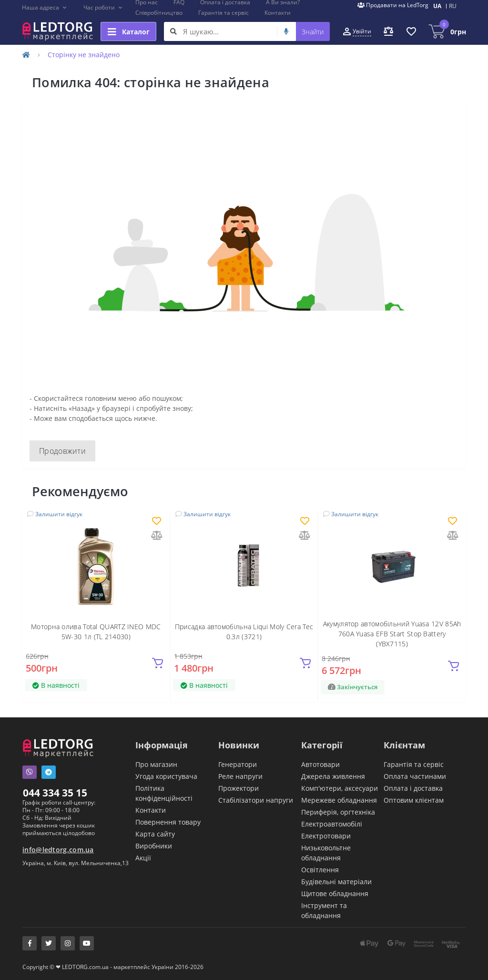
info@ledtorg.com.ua (58, 850)
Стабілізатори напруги (256, 800)
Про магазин (156, 764)
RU (453, 6)
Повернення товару (168, 822)
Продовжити (62, 451)
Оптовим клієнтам (414, 800)
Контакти (278, 13)
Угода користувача (166, 776)
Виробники (154, 846)
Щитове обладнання (335, 893)
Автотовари (320, 764)
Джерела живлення (333, 776)
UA (437, 6)
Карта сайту (155, 834)
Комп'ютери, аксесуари (340, 788)
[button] (45, 8)
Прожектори (239, 788)
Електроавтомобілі (332, 824)
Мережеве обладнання (339, 800)
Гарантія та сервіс (224, 13)
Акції (143, 858)
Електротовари (326, 836)
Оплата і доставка (413, 788)
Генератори (238, 764)
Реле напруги (240, 776)
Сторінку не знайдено (84, 55)
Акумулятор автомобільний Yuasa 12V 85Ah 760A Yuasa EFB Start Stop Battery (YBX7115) (392, 634)
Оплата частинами (415, 776)
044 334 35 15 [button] (55, 793)
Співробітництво (159, 13)
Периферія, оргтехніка (338, 812)
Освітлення (320, 870)
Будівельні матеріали (336, 882)
